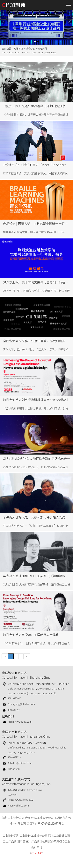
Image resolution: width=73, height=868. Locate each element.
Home (25, 52)
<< (5, 656)
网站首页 (18, 48)
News (34, 52)
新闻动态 (30, 48)
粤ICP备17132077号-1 (51, 823)
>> (27, 656)
